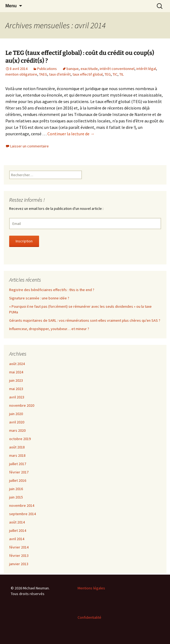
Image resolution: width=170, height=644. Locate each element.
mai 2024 (16, 372)
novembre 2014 (22, 505)
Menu (11, 6)
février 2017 (19, 472)
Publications (47, 69)
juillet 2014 (18, 530)
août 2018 (17, 447)
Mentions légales (91, 588)
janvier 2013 (19, 564)
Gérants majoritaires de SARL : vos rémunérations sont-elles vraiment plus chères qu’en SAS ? (85, 320)
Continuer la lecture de (71, 134)
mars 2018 (17, 455)
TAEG (43, 74)
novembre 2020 (22, 405)
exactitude (89, 69)
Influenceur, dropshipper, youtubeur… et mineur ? (49, 329)
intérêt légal (146, 69)
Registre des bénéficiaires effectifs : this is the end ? (52, 290)
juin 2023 (16, 380)
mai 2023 (16, 389)
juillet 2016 (18, 480)
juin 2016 (16, 489)
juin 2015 (16, 497)
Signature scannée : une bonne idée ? (39, 298)
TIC (115, 74)
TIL (122, 74)
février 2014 (19, 547)
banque (73, 69)
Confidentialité (89, 617)
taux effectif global (88, 74)
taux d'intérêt (60, 74)
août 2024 (17, 364)
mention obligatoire (21, 74)
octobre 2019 (20, 439)
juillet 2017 (18, 464)
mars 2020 (17, 430)
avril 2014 (17, 539)
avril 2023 (17, 397)
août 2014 (17, 522)
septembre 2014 (22, 514)
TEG (108, 74)
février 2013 (19, 555)
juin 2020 (16, 414)
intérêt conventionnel (117, 69)
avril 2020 (17, 422)
